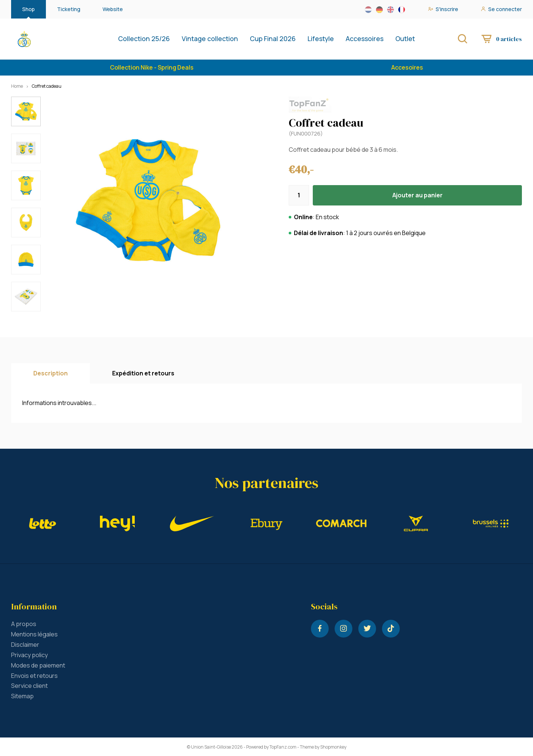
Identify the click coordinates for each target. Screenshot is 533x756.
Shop (29, 9)
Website (113, 9)
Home (17, 86)
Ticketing (69, 9)
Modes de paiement (38, 665)
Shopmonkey (333, 747)
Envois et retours (34, 676)
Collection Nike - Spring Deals (152, 67)
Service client (29, 686)
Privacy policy (29, 655)
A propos (24, 624)
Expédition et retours (143, 373)
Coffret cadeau (47, 86)
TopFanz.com (283, 747)
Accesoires (407, 67)
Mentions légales (34, 634)
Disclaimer (25, 645)
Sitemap (22, 696)
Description (51, 373)
